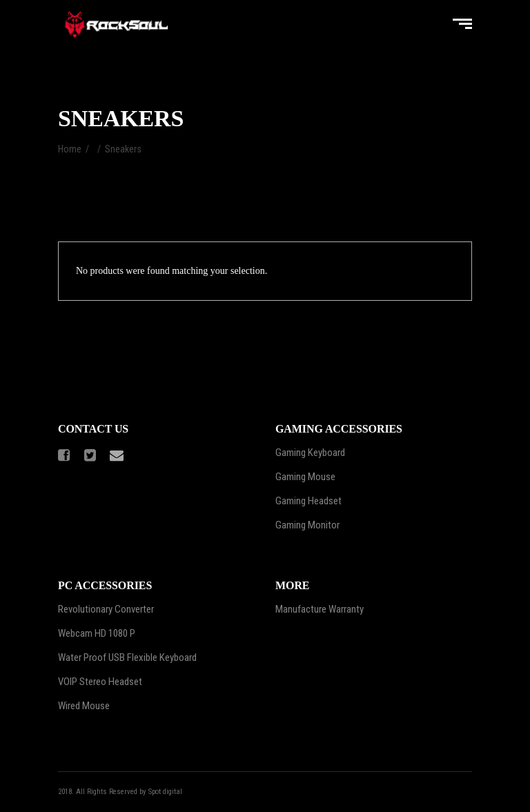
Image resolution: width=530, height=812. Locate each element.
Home (70, 149)
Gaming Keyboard (310, 453)
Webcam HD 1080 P (97, 633)
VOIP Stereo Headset (100, 682)
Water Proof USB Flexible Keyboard (127, 657)
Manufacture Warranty (320, 609)
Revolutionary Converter (106, 609)
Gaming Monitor (307, 525)
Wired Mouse (84, 706)
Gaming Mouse (305, 477)
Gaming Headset (308, 501)
